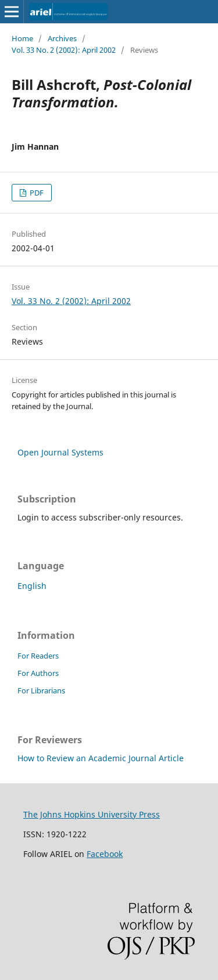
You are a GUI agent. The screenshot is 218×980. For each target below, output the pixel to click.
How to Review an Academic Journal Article (101, 758)
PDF (36, 193)
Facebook (105, 854)
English (32, 586)
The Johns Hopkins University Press (92, 814)
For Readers (38, 656)
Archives (62, 38)
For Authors (38, 673)
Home (22, 38)
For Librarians (41, 690)
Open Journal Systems (60, 452)
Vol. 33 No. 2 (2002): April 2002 (64, 50)
